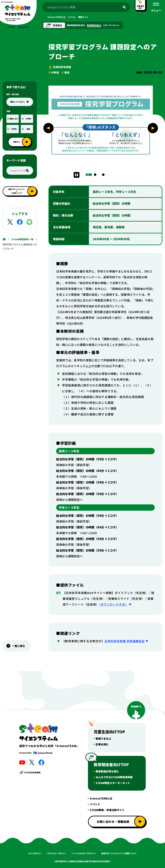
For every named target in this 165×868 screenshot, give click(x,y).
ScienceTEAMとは (101, 798)
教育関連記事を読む (107, 771)
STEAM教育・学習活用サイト (107, 810)
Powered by (36, 753)
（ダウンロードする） (113, 604)
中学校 (14, 129)
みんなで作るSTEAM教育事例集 (114, 777)
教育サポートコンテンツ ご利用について (119, 853)
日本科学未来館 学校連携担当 (125, 641)
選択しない (14, 119)
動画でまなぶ (103, 738)
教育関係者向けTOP (111, 764)
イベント (95, 804)
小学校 (28, 119)
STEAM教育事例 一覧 (22, 239)
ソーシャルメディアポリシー (84, 853)
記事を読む (102, 744)
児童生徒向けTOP (109, 732)
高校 (28, 129)
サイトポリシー (35, 853)
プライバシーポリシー (57, 853)
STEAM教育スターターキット (113, 783)
